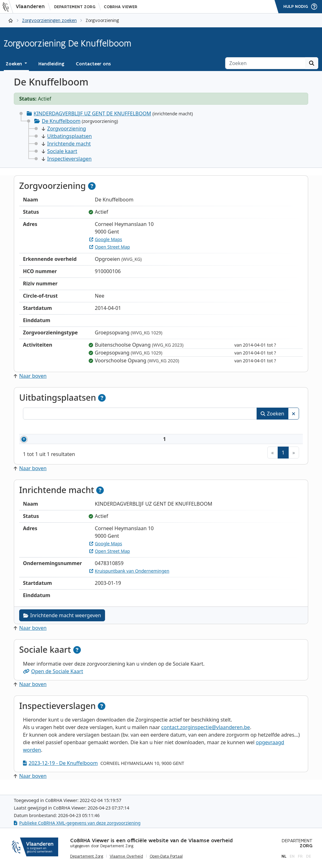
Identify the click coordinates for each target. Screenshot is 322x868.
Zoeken (272, 414)
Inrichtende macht (66, 144)
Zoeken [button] (14, 64)
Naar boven (30, 376)
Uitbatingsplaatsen (67, 136)
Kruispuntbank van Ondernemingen (129, 578)
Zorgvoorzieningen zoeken (49, 20)
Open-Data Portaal (166, 856)
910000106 (50, 443)
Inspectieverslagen (67, 159)
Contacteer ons (93, 64)
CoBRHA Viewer (121, 7)
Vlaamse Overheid (126, 856)
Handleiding (51, 64)
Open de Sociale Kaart (53, 679)
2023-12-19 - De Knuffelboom (60, 771)
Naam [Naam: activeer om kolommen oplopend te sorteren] (84, 428)
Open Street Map (110, 247)
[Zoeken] (265, 63)
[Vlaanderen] (25, 7)
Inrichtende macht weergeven (62, 623)
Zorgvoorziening (64, 129)
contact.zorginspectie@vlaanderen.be (206, 735)
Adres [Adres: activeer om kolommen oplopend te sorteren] (158, 428)
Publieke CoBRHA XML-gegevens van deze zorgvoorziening (77, 823)
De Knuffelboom (61, 121)
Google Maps (106, 239)
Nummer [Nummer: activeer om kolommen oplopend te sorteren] (41, 428)
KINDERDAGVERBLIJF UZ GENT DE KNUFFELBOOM (92, 113)
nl (284, 856)
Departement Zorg (75, 7)
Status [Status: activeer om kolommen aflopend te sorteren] (277, 428)
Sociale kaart (59, 151)
